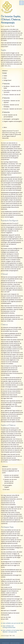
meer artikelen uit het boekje (13, 631)
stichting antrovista (6, 643)
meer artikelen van (13, 623)
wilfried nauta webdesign (15, 643)
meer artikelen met (9, 627)
